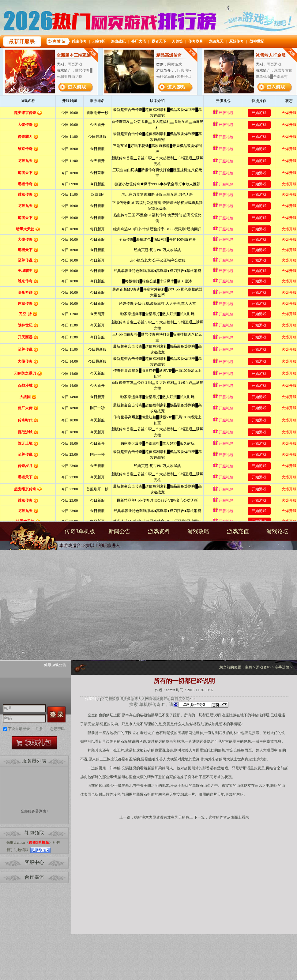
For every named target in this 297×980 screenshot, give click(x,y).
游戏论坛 (277, 531)
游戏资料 (159, 531)
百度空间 (182, 699)
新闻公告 (119, 531)
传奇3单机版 (30, 541)
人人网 (143, 699)
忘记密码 (57, 729)
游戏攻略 (198, 531)
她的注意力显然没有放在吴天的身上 (164, 817)
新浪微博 (116, 699)
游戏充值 (238, 531)
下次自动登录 (19, 729)
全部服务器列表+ (34, 811)
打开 (30, 950)
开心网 (169, 699)
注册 (39, 729)
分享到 (90, 699)
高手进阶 (282, 667)
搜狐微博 (130, 699)
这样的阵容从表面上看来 (229, 817)
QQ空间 (102, 699)
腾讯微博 (156, 699)
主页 (249, 667)
